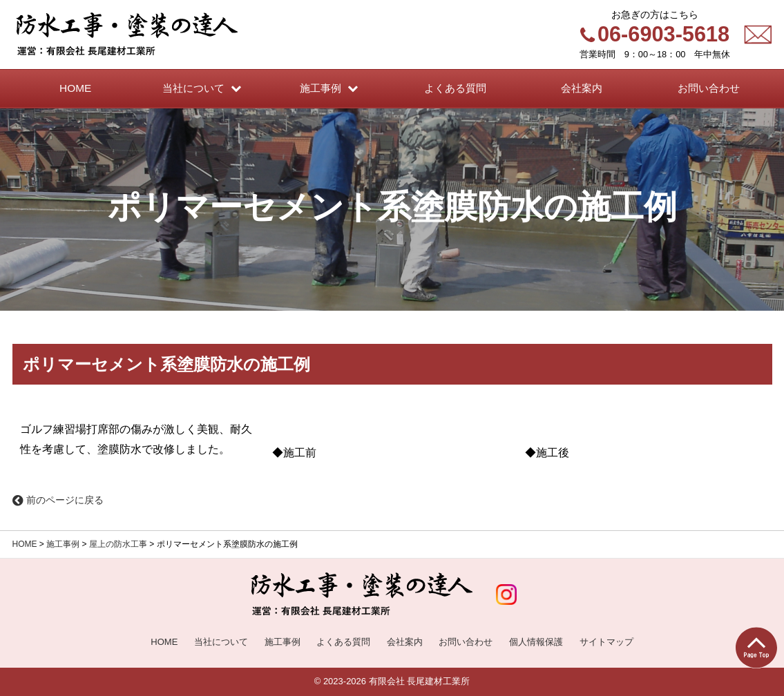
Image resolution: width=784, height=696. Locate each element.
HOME (25, 544)
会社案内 (405, 642)
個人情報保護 (536, 642)
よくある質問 (343, 642)
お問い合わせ (466, 642)
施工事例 (63, 544)
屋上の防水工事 (118, 544)
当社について (221, 642)
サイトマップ (606, 642)
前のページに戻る (58, 501)
